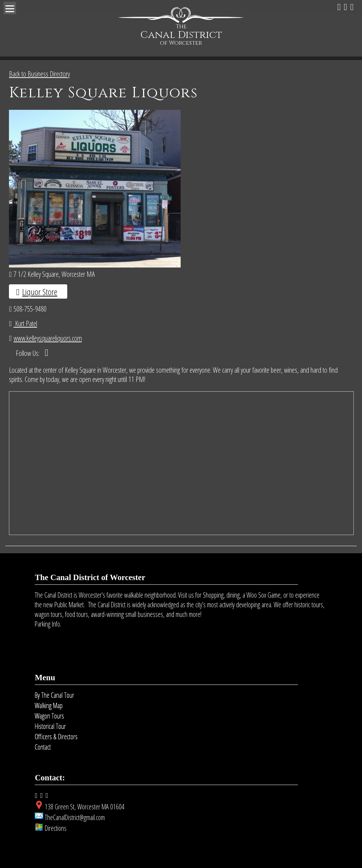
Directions (56, 828)
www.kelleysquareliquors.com (48, 338)
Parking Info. (48, 624)
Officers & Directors (56, 737)
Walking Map (49, 705)
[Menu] (10, 8)
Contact (43, 747)
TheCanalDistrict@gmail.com (75, 817)
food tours (77, 614)
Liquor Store (40, 292)
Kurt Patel (25, 323)
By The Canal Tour (54, 695)
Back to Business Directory (39, 74)
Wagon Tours (49, 716)
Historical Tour (50, 726)
